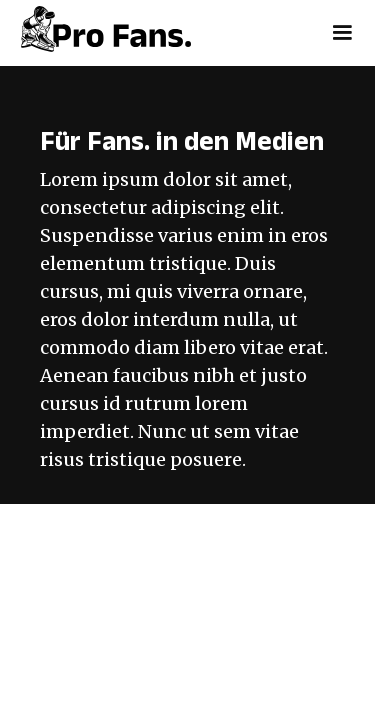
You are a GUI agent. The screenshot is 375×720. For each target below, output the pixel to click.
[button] (342, 33)
